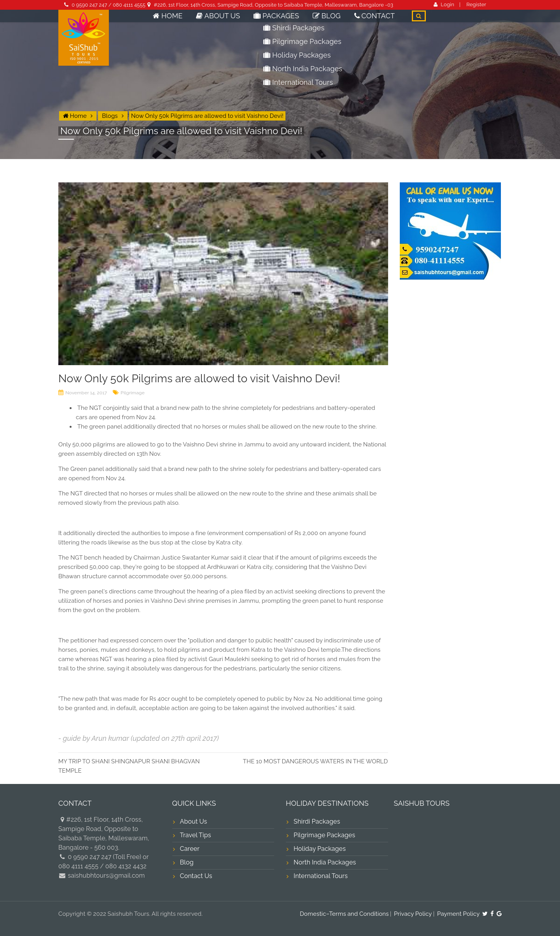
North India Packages (325, 862)
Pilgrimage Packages (325, 835)
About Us (248, 21)
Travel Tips (196, 835)
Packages (296, 21)
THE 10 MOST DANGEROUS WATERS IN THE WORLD (316, 761)
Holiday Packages (320, 849)
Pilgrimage (133, 393)
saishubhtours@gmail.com (106, 876)
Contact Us (196, 876)
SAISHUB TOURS (422, 803)
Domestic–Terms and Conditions (344, 914)
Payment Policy (458, 914)
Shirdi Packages (317, 821)
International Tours (321, 876)
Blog (338, 21)
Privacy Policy (413, 914)
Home (206, 21)
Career (190, 849)
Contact (379, 21)
